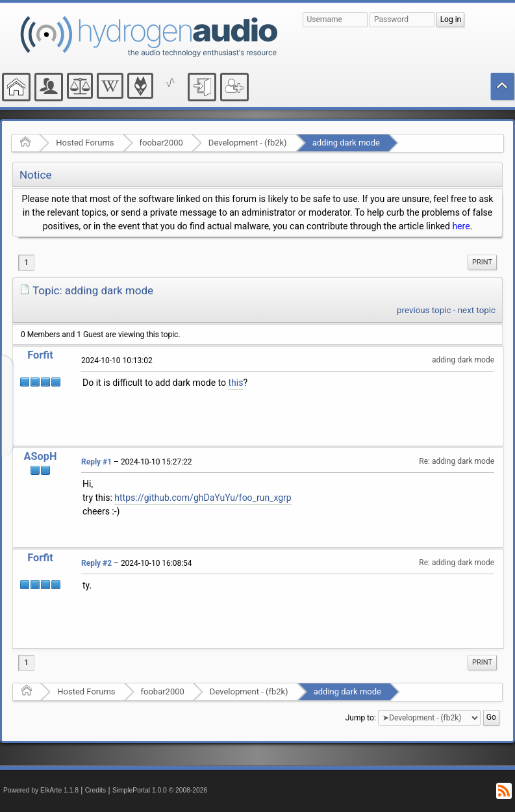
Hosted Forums (85, 143)
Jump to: (361, 718)
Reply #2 (96, 563)
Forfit (40, 355)
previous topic (424, 310)
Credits (96, 790)
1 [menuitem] (26, 262)
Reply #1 (96, 462)
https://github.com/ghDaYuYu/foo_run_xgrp (203, 498)
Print (482, 262)
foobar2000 (161, 143)
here (461, 226)
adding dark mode (346, 143)
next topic (477, 310)
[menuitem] (482, 262)
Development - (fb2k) (248, 143)
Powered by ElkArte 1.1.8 (41, 790)
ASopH (41, 456)
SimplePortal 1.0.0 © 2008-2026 (160, 790)
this (236, 383)
